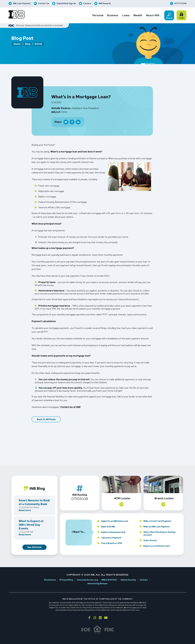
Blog (28, 44)
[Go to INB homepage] (17, 15)
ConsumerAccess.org (87, 575)
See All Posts (34, 542)
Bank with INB (108, 521)
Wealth (138, 15)
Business (113, 15)
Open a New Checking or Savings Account (160, 528)
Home (17, 44)
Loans (126, 15)
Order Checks (150, 535)
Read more (25, 505)
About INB (153, 15)
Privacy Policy (66, 575)
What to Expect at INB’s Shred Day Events (31, 519)
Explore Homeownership (113, 527)
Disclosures (50, 575)
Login (182, 16)
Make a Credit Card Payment (157, 516)
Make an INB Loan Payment (157, 521)
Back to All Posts (46, 414)
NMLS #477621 (109, 575)
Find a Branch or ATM (112, 538)
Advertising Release (97, 578)
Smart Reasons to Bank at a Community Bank (34, 497)
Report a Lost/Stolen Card (157, 541)
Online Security (128, 575)
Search (169, 16)
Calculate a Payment (111, 532)
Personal (98, 15)
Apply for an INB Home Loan (115, 516)
